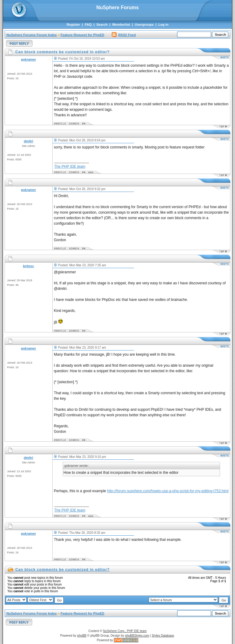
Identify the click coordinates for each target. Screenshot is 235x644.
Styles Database (163, 636)
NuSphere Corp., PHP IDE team (125, 631)
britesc (28, 266)
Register (73, 24)
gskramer (28, 59)
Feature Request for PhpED (82, 35)
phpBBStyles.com (137, 636)
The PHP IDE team (70, 167)
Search (102, 24)
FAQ (88, 24)
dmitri (29, 141)
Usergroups (144, 24)
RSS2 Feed (124, 35)
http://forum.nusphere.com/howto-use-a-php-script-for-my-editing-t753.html (168, 491)
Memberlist (121, 24)
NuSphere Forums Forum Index (32, 35)
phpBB (82, 636)
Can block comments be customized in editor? (62, 570)
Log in (163, 24)
